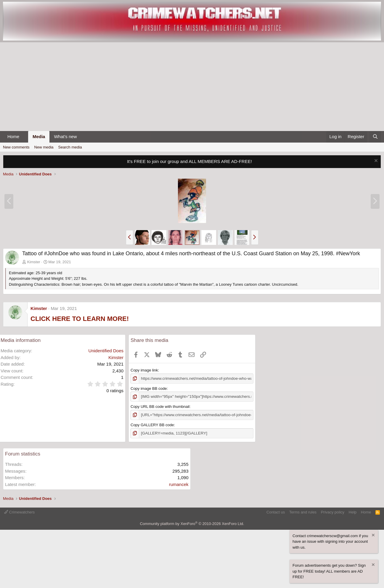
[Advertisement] (192, 87)
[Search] (375, 137)
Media (39, 136)
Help (353, 511)
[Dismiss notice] (375, 161)
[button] (24, 137)
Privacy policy (333, 511)
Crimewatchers (19, 511)
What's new (65, 136)
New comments (16, 147)
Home (13, 136)
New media (44, 147)
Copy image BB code (149, 388)
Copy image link (144, 370)
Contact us (276, 511)
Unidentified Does (106, 351)
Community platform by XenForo (192, 523)
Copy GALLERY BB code (152, 424)
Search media (70, 147)
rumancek (179, 483)
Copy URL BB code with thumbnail (160, 406)
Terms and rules (303, 511)
